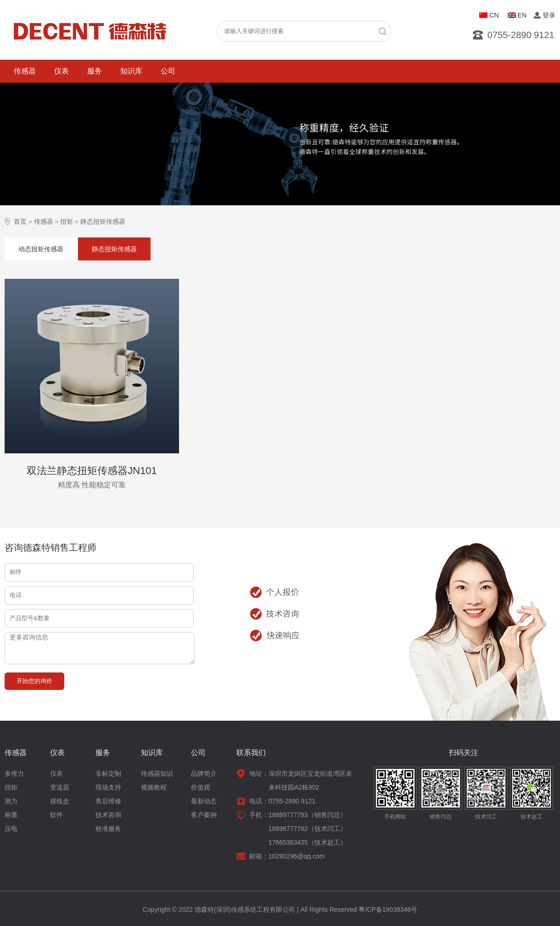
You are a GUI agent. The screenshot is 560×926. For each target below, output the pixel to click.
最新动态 (204, 801)
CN (494, 15)
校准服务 (108, 829)
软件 (56, 815)
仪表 (62, 71)
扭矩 (67, 221)
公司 (168, 71)
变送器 (60, 787)
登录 (549, 15)
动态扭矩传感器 (41, 249)
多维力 (14, 774)
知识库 (131, 71)
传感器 (25, 71)
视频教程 (154, 787)
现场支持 (108, 787)
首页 (20, 221)
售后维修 (108, 801)
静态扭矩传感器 (103, 221)
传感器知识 (157, 774)
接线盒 (60, 801)
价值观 (201, 787)
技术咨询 (108, 815)
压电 (11, 829)
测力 (11, 801)
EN (522, 15)
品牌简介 (204, 774)
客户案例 (204, 815)
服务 (95, 71)
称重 (11, 815)
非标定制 (108, 774)
